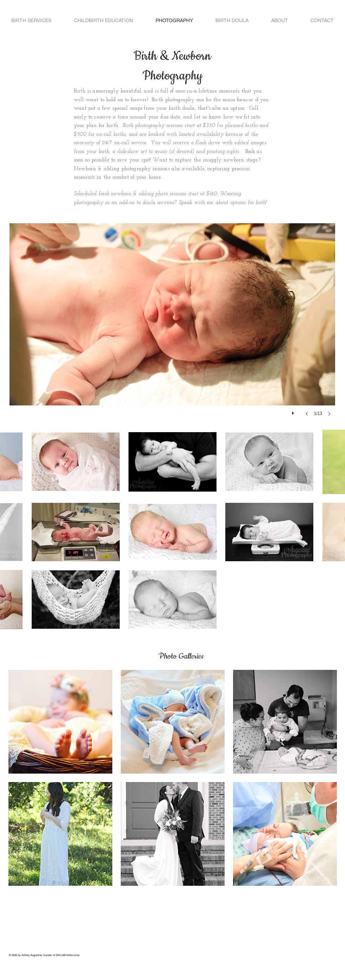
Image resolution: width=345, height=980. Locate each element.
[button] (172, 327)
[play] (294, 411)
